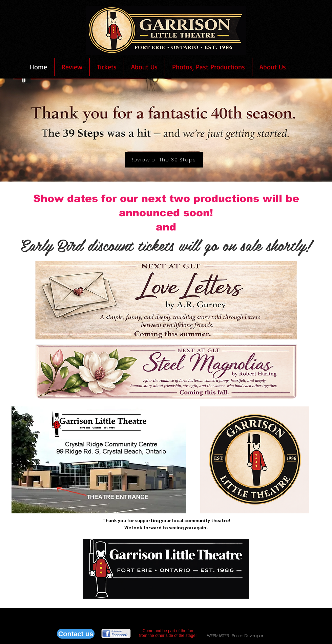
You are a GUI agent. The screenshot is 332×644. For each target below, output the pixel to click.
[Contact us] (76, 634)
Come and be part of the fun (168, 631)
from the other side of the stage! (168, 636)
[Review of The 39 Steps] (164, 160)
